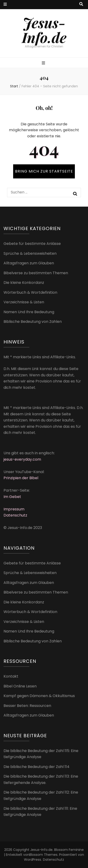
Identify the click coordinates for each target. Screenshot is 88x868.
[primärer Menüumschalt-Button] (44, 63)
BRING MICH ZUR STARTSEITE (44, 171)
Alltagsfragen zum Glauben (29, 263)
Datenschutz (15, 515)
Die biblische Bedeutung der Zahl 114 (36, 767)
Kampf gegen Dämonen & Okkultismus (39, 696)
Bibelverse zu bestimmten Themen (36, 273)
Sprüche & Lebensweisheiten (30, 253)
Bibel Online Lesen (20, 686)
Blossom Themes (43, 855)
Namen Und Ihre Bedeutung (29, 312)
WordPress (33, 860)
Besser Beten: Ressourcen (27, 706)
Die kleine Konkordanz (24, 283)
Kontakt (11, 676)
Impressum (14, 509)
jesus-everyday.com (22, 459)
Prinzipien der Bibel (21, 478)
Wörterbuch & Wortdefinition (30, 292)
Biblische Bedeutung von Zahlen (33, 322)
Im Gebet (12, 497)
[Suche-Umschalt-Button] (81, 4)
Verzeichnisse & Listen (24, 302)
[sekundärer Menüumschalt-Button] (5, 5)
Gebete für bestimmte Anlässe (32, 244)
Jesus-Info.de (44, 30)
